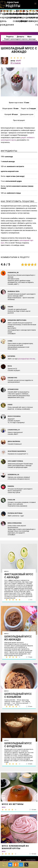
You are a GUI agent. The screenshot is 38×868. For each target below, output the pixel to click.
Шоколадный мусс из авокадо (18, 638)
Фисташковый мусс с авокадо (19, 576)
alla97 (18, 61)
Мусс (6, 571)
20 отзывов (16, 63)
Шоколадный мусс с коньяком (18, 695)
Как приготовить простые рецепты (10, 5)
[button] (35, 4)
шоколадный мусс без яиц (26, 359)
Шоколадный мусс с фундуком (18, 745)
